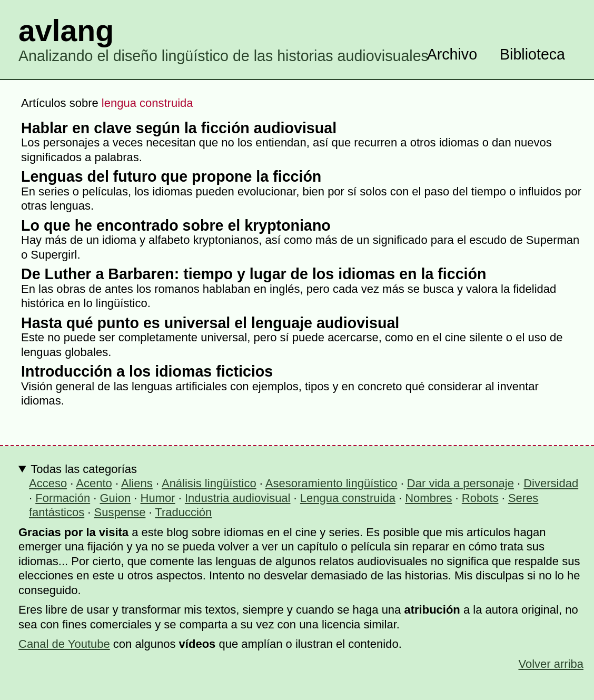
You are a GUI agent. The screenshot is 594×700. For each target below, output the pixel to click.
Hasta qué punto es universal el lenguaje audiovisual (210, 323)
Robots (480, 498)
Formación (63, 498)
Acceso (48, 483)
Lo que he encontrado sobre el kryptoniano (176, 225)
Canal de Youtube (64, 644)
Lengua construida (348, 498)
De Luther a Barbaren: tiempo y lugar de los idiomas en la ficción (254, 274)
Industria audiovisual (238, 498)
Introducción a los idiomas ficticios (147, 371)
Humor (158, 498)
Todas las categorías (84, 469)
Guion (116, 498)
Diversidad (551, 483)
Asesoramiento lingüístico (331, 483)
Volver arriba (551, 664)
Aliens (137, 483)
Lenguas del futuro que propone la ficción (171, 176)
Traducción (183, 512)
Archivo (452, 54)
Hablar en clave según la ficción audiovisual (179, 128)
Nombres (428, 498)
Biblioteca (532, 54)
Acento (94, 483)
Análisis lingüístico (209, 483)
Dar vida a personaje (461, 483)
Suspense (120, 512)
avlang (66, 31)
